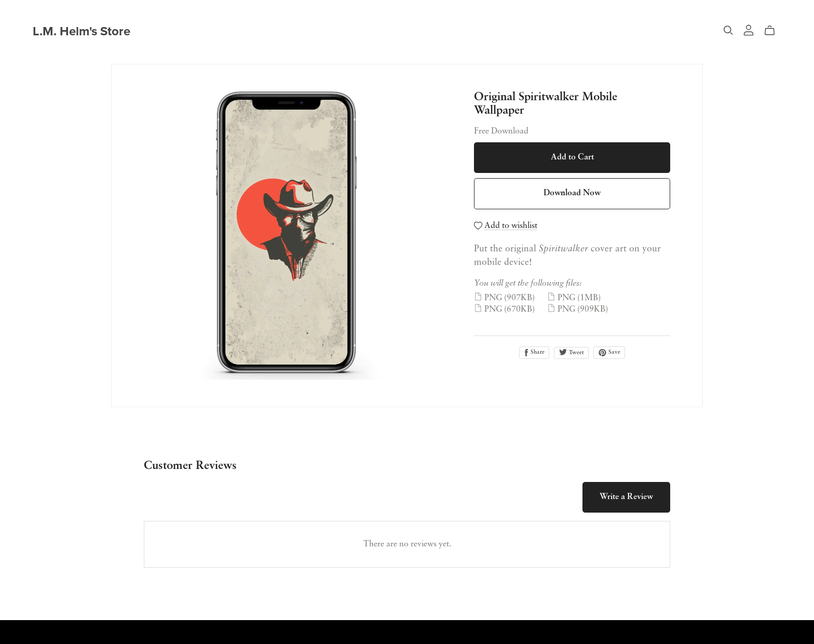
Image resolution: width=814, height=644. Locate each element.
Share (534, 353)
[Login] (749, 30)
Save (609, 353)
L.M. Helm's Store (82, 31)
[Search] (728, 30)
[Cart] (774, 31)
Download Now (572, 193)
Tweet (571, 352)
